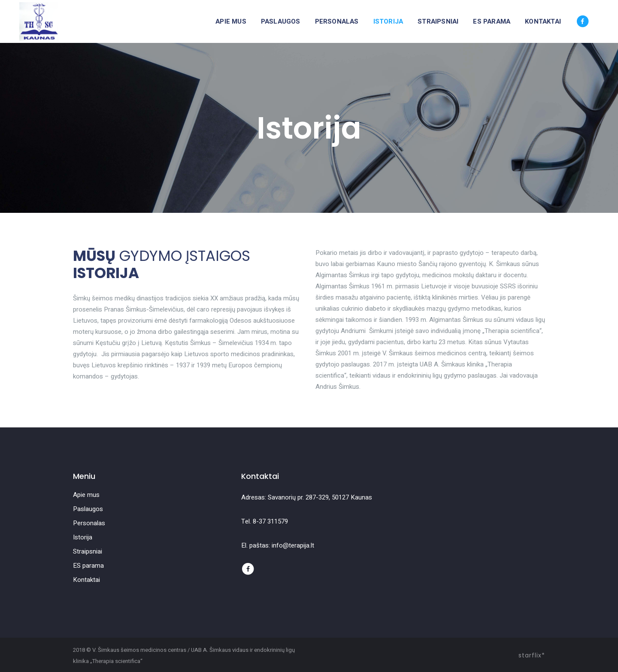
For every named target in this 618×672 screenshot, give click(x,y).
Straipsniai (88, 551)
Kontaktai (86, 580)
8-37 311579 (270, 521)
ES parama (88, 566)
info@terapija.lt (293, 545)
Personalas (89, 523)
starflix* (532, 655)
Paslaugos (88, 509)
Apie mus (86, 495)
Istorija (83, 537)
